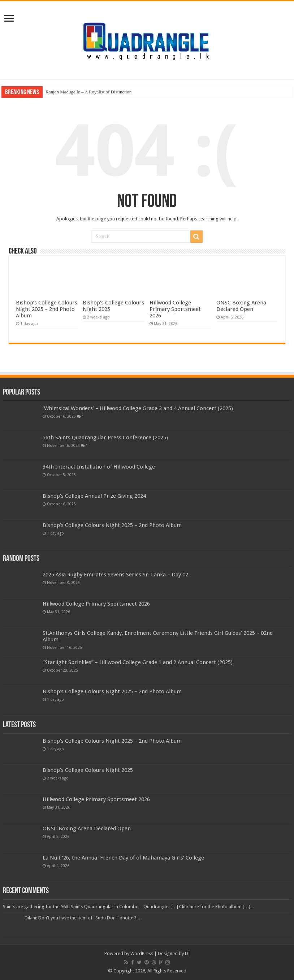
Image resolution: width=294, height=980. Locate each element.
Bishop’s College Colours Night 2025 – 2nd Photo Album (47, 309)
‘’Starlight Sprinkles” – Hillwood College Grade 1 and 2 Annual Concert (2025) (138, 662)
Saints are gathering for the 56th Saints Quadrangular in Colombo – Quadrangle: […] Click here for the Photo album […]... (128, 907)
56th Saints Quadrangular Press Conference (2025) (105, 438)
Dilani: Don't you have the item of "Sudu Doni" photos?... (82, 918)
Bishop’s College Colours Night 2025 (88, 770)
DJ (187, 953)
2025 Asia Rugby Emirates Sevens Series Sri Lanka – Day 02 (115, 575)
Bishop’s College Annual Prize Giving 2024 (94, 496)
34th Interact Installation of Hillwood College (99, 467)
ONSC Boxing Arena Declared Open (241, 306)
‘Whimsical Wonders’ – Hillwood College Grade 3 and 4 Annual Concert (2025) (138, 408)
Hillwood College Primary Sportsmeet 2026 (175, 309)
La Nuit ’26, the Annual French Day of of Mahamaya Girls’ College (123, 858)
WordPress (142, 953)
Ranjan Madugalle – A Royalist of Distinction (88, 92)
